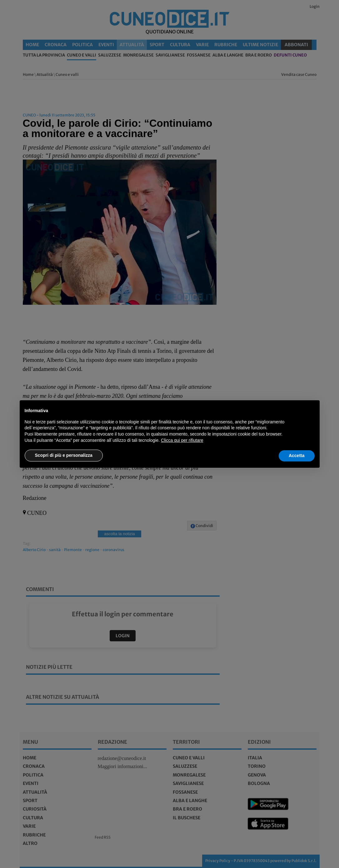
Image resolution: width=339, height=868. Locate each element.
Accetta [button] (297, 456)
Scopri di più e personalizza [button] (64, 455)
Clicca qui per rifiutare (182, 440)
